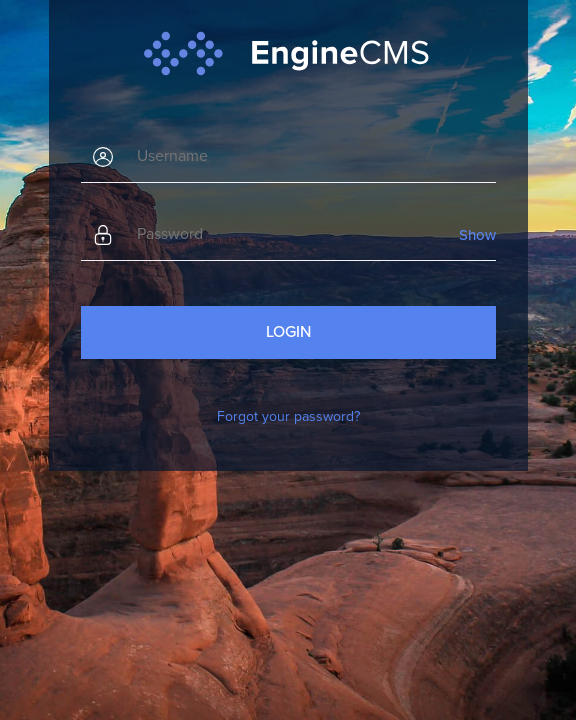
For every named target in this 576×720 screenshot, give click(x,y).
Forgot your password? (288, 416)
